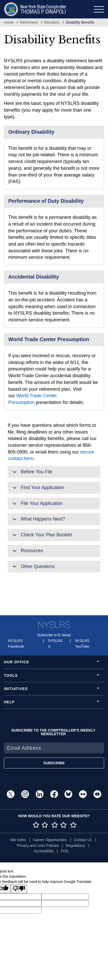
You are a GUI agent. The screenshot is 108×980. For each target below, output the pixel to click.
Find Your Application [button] (37, 489)
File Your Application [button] (37, 505)
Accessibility (44, 851)
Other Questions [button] (33, 568)
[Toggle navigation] (99, 9)
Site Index (18, 840)
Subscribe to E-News (54, 635)
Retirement (29, 22)
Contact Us (83, 840)
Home (9, 22)
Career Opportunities (50, 840)
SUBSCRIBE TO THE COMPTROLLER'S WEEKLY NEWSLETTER (53, 732)
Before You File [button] (31, 474)
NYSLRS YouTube (82, 644)
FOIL (65, 851)
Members (52, 22)
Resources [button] (27, 552)
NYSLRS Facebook (16, 644)
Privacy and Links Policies (38, 846)
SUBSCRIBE (54, 763)
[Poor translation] (19, 889)
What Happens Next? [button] (38, 521)
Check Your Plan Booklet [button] (41, 537)
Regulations (75, 846)
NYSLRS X (55, 644)
